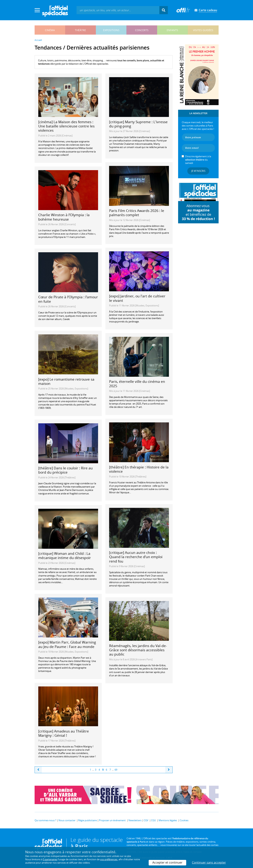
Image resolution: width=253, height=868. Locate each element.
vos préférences (109, 859)
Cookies (184, 820)
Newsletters (135, 820)
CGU (153, 820)
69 (116, 770)
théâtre (80, 30)
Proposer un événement (112, 820)
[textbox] (118, 10)
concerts (142, 30)
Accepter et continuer (167, 862)
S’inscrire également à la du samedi (198, 160)
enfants (172, 30)
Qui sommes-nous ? (45, 820)
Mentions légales (168, 820)
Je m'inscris (198, 171)
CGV (146, 820)
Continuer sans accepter (209, 862)
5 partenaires (50, 859)
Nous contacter (67, 820)
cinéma (50, 30)
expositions (111, 30)
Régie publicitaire (87, 820)
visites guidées (203, 30)
